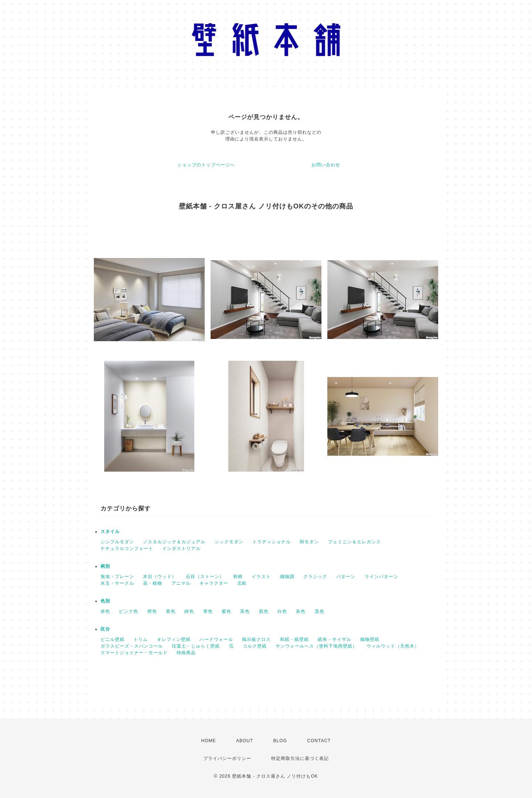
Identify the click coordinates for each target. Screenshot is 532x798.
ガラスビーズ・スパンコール (132, 646)
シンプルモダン (117, 542)
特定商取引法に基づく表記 (300, 758)
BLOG (280, 741)
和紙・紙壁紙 (294, 639)
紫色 (226, 611)
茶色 (245, 611)
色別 (105, 601)
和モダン (309, 542)
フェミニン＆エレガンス (354, 542)
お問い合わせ (326, 165)
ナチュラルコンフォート (127, 549)
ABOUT (245, 741)
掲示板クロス (256, 639)
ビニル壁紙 (112, 639)
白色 (282, 611)
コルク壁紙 (255, 646)
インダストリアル (181, 549)
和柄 (238, 577)
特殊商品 (186, 653)
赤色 (105, 611)
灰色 (301, 611)
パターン (346, 577)
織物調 (287, 577)
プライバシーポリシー (227, 758)
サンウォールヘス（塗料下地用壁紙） (316, 646)
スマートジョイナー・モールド (134, 653)
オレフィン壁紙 (174, 639)
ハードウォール (216, 639)
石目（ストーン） (205, 577)
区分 (105, 629)
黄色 (171, 611)
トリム (141, 639)
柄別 (105, 566)
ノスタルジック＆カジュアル (174, 542)
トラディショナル (272, 542)
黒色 (320, 611)
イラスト (261, 577)
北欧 (242, 583)
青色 (208, 611)
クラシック (315, 577)
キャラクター (214, 583)
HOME (209, 741)
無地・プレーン (117, 577)
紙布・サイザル (335, 639)
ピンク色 (129, 611)
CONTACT (319, 741)
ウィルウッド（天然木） (393, 646)
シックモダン (229, 542)
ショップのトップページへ (206, 165)
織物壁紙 (370, 639)
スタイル (110, 532)
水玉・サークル (117, 583)
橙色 (152, 611)
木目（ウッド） (160, 577)
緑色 (189, 611)
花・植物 (153, 583)
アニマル (181, 583)
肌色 (264, 611)
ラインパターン (381, 577)
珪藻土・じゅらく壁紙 (196, 646)
